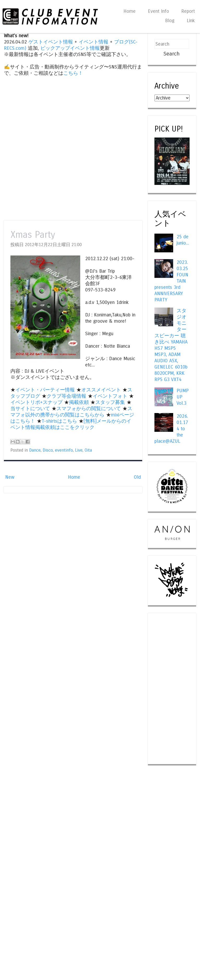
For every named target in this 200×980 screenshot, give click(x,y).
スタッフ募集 (110, 402)
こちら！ (73, 73)
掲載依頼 (79, 402)
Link (191, 21)
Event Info (158, 11)
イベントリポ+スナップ (36, 402)
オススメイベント (101, 390)
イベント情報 (93, 42)
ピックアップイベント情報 (70, 48)
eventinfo (64, 450)
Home (130, 11)
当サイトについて (30, 409)
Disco (48, 450)
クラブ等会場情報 (66, 396)
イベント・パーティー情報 (45, 390)
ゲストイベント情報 (51, 42)
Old (137, 477)
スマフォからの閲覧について (89, 409)
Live (79, 450)
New (10, 477)
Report (188, 11)
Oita (88, 450)
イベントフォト (110, 396)
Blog (170, 21)
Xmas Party (33, 235)
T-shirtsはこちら (59, 421)
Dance (35, 450)
